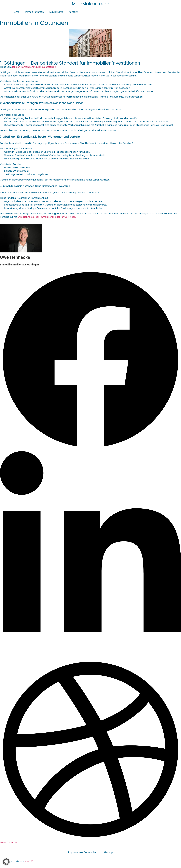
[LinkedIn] (90, 657)
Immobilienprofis (34, 12)
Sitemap (108, 852)
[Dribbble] (90, 839)
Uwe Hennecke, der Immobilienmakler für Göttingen (47, 217)
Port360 (29, 861)
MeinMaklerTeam (91, 4)
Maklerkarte (56, 12)
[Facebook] (90, 449)
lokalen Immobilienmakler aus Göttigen (34, 67)
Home (16, 12)
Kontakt (73, 12)
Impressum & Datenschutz (83, 852)
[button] (6, 862)
